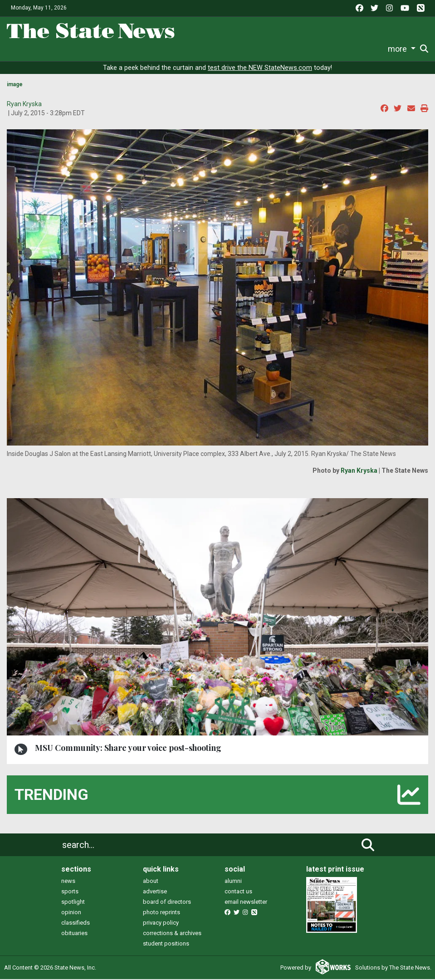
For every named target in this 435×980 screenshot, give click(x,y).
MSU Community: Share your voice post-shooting (128, 749)
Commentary (225, 49)
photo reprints (161, 913)
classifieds (76, 924)
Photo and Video (326, 49)
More (369, 49)
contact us (238, 892)
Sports (125, 49)
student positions (166, 944)
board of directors (167, 903)
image (15, 85)
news (68, 882)
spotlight (73, 903)
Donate (403, 49)
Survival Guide (173, 49)
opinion (71, 913)
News (69, 49)
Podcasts (276, 49)
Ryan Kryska (24, 105)
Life (96, 49)
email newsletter (246, 903)
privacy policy (161, 924)
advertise (155, 892)
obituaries (74, 934)
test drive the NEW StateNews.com (260, 69)
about (151, 882)
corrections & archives (172, 934)
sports (70, 892)
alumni (233, 882)
